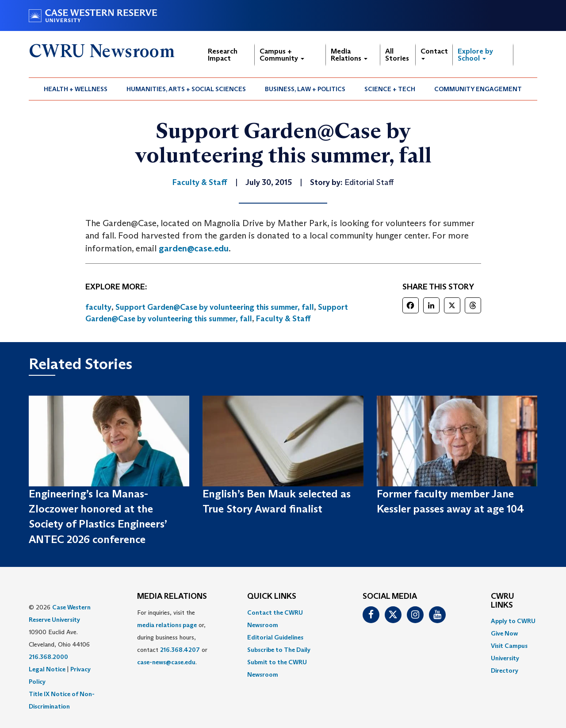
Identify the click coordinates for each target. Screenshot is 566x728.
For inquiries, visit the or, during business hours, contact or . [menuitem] (172, 637)
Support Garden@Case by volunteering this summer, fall (215, 307)
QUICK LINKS (272, 597)
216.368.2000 (48, 657)
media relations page (167, 625)
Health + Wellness (76, 89)
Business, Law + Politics (305, 89)
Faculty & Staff (283, 319)
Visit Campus (509, 646)
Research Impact (223, 55)
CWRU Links (503, 601)
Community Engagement (478, 89)
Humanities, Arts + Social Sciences (186, 89)
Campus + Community (282, 55)
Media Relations (349, 55)
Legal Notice (47, 669)
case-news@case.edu (166, 662)
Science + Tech (390, 89)
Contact (434, 53)
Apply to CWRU (513, 621)
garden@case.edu (194, 248)
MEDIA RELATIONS (172, 597)
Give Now (504, 633)
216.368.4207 (180, 650)
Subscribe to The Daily (279, 650)
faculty (98, 307)
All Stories (397, 55)
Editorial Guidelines (275, 637)
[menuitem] (76, 89)
